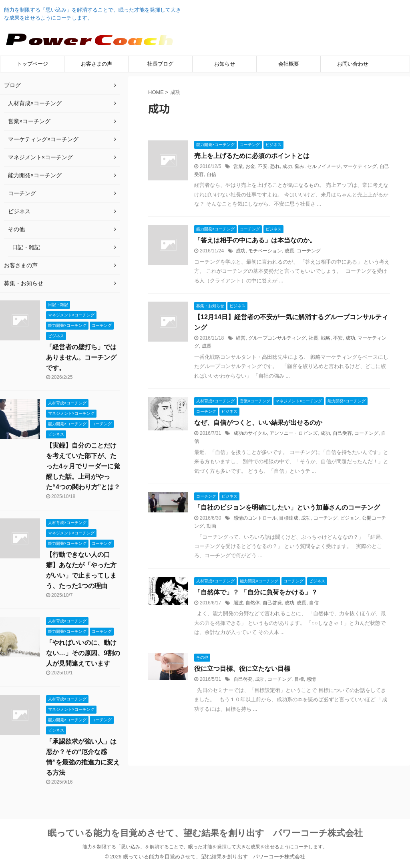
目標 (299, 679)
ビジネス (19, 211)
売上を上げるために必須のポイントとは (252, 156)
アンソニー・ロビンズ (293, 433)
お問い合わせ (353, 64)
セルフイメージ (324, 166)
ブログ (12, 85)
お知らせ (225, 64)
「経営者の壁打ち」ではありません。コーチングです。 (81, 357)
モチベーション (265, 251)
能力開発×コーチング (35, 175)
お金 (250, 166)
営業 (238, 166)
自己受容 (342, 433)
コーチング (309, 251)
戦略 (326, 338)
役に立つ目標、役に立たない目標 (242, 669)
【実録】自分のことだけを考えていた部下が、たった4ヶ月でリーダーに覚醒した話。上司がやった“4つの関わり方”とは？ (83, 466)
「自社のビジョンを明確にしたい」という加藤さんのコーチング (287, 507)
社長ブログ (160, 64)
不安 (263, 166)
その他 (16, 229)
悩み (299, 166)
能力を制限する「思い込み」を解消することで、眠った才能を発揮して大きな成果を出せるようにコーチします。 (205, 847)
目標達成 (289, 518)
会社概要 (289, 64)
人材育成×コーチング (35, 103)
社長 (314, 338)
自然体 (253, 603)
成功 (287, 166)
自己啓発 (272, 603)
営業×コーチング (29, 121)
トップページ (32, 64)
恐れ (275, 166)
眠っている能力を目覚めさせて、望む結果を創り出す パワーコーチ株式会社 (205, 833)
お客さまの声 (96, 64)
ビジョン (350, 518)
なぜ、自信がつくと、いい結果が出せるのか (258, 423)
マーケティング (360, 166)
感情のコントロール (255, 518)
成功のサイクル (250, 433)
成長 (289, 251)
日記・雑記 (26, 247)
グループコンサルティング (277, 338)
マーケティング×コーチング (43, 139)
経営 (241, 338)
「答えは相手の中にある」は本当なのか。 (255, 240)
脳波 (238, 603)
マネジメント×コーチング (40, 157)
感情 (311, 679)
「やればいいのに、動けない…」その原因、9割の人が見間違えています (83, 653)
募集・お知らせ (24, 283)
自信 (211, 174)
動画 (211, 526)
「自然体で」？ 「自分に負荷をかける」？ (256, 592)
